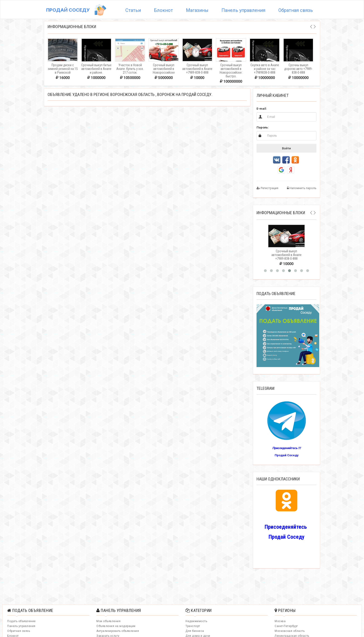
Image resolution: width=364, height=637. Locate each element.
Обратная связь (296, 10)
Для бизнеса (195, 631)
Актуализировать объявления (118, 631)
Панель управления (243, 10)
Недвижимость (196, 621)
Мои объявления (108, 621)
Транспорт (193, 626)
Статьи (133, 10)
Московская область (290, 631)
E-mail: (262, 109)
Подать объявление (21, 621)
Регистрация (267, 188)
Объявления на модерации (116, 626)
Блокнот (163, 10)
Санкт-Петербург (286, 626)
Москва (280, 621)
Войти (286, 148)
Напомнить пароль (302, 188)
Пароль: (263, 127)
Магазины (197, 10)
